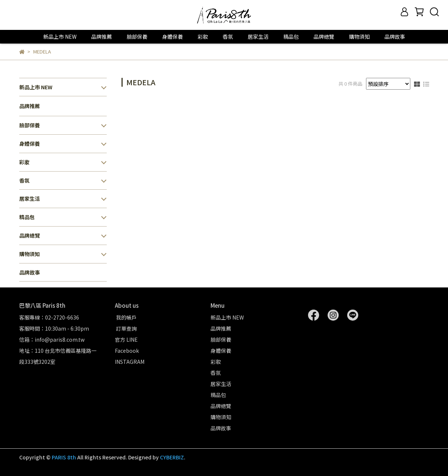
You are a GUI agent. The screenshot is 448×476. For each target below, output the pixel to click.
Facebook (127, 351)
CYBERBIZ (172, 457)
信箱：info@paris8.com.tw (52, 339)
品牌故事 (395, 37)
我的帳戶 (126, 317)
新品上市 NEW (60, 37)
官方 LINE (126, 339)
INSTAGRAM (130, 362)
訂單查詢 (126, 328)
